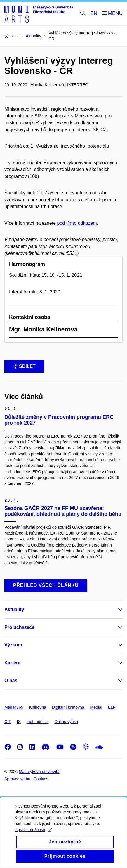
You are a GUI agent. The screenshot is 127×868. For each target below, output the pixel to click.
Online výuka (66, 722)
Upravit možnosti (33, 838)
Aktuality (14, 609)
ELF (112, 707)
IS (19, 722)
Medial (96, 707)
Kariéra (12, 663)
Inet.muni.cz (38, 722)
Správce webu (17, 779)
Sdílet (24, 366)
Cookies (41, 779)
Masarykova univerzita (39, 772)
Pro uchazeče (19, 627)
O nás (11, 681)
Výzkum (13, 645)
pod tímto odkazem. (78, 223)
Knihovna (38, 707)
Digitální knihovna (68, 707)
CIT (8, 722)
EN (94, 13)
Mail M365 (14, 707)
